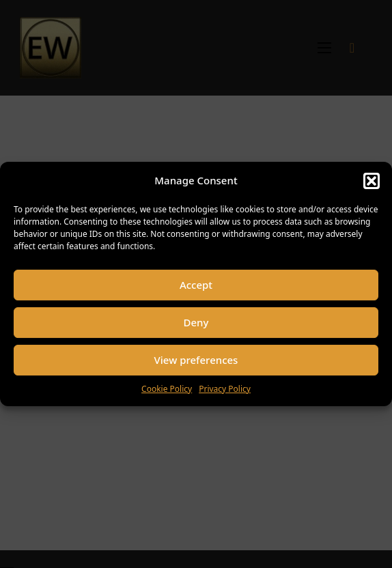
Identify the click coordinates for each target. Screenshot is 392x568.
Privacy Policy (225, 389)
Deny (196, 322)
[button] (372, 181)
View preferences (196, 360)
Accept (196, 285)
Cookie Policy (167, 389)
